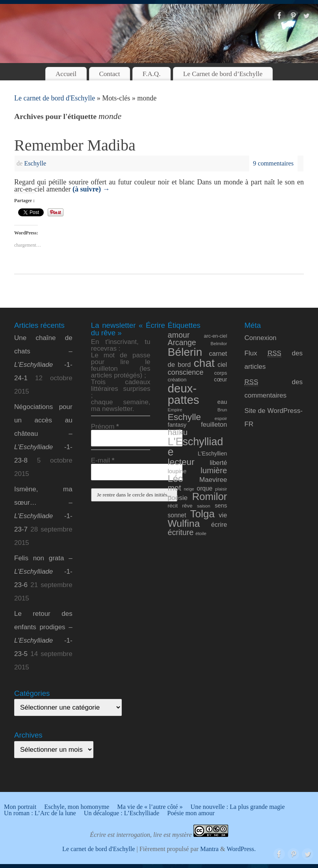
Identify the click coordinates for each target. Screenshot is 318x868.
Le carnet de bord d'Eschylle (55, 98)
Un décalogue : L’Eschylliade (122, 813)
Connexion (260, 338)
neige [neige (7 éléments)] (189, 489)
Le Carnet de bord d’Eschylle (223, 74)
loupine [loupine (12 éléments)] (177, 471)
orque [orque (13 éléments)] (205, 488)
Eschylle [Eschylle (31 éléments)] (184, 417)
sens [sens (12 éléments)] (221, 506)
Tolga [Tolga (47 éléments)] (203, 514)
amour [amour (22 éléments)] (179, 335)
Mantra (209, 849)
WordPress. (241, 849)
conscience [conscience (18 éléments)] (186, 372)
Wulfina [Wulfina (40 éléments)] (184, 523)
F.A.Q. (152, 74)
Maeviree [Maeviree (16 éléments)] (213, 480)
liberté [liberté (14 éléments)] (218, 463)
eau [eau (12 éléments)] (222, 402)
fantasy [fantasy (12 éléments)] (177, 425)
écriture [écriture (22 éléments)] (181, 532)
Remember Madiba (75, 145)
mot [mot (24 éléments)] (175, 488)
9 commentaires (273, 164)
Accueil (66, 74)
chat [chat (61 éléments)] (204, 363)
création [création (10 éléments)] (177, 380)
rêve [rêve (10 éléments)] (187, 506)
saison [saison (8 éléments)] (204, 506)
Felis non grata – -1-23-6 (43, 572)
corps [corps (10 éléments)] (220, 373)
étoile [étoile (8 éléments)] (201, 533)
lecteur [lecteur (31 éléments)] (181, 462)
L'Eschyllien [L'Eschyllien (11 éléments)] (212, 454)
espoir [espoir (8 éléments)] (221, 418)
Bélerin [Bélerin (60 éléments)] (185, 352)
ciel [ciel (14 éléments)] (222, 364)
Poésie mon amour (191, 813)
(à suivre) (91, 189)
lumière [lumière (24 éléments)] (214, 470)
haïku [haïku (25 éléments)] (178, 432)
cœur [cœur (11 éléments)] (220, 379)
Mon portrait (20, 807)
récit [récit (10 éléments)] (173, 506)
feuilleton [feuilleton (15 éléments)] (214, 425)
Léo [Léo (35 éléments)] (176, 479)
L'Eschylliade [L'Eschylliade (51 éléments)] (196, 447)
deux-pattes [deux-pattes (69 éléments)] (184, 394)
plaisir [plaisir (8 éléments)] (221, 489)
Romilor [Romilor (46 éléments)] (209, 496)
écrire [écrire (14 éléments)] (219, 524)
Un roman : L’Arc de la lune (40, 813)
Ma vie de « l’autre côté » (150, 807)
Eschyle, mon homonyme (77, 807)
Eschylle (35, 164)
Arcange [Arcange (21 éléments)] (182, 343)
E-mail (103, 460)
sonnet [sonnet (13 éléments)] (177, 515)
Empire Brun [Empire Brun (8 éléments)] (198, 410)
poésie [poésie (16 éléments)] (178, 498)
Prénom (105, 427)
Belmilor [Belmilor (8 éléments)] (219, 343)
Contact (109, 74)
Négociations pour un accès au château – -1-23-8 (43, 434)
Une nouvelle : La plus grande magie (238, 807)
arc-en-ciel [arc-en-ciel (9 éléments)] (215, 336)
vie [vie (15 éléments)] (223, 515)
